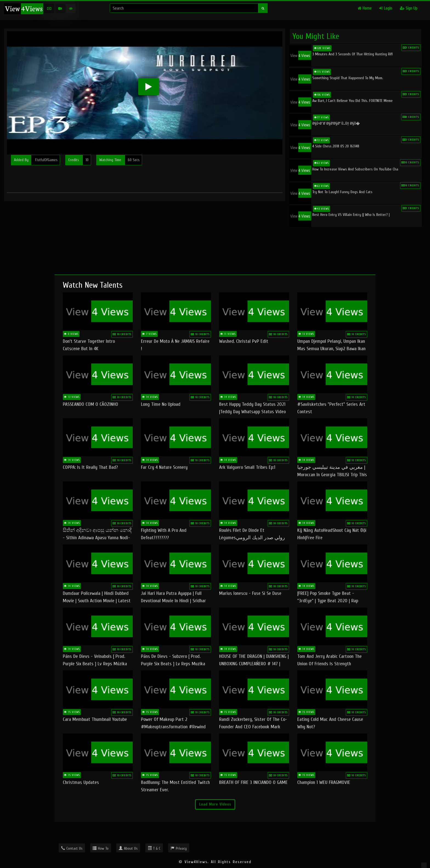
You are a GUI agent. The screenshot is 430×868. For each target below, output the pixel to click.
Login (386, 8)
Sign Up (409, 8)
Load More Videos (215, 804)
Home (365, 8)
